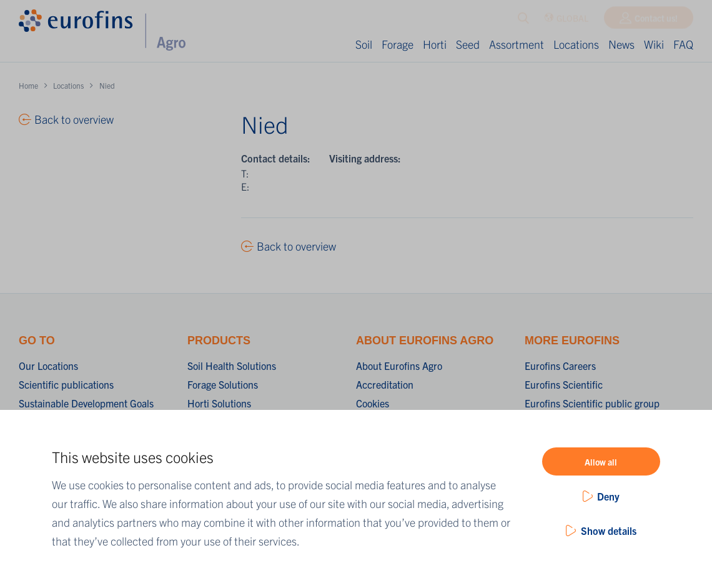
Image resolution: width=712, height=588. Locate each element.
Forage (398, 44)
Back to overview (296, 246)
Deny (608, 496)
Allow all (601, 462)
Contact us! (656, 21)
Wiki (654, 44)
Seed (468, 44)
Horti (435, 44)
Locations (576, 44)
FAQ (683, 44)
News (621, 44)
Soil (364, 44)
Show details (609, 531)
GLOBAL (566, 21)
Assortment (517, 44)
